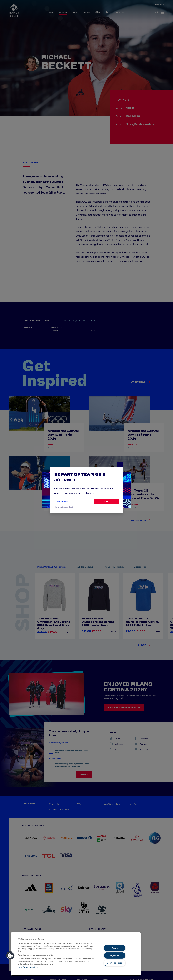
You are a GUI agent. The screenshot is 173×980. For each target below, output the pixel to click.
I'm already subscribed (64, 507)
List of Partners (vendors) (28, 967)
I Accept (115, 948)
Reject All (115, 956)
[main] (76, 954)
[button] (10, 955)
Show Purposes (115, 963)
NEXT (107, 502)
